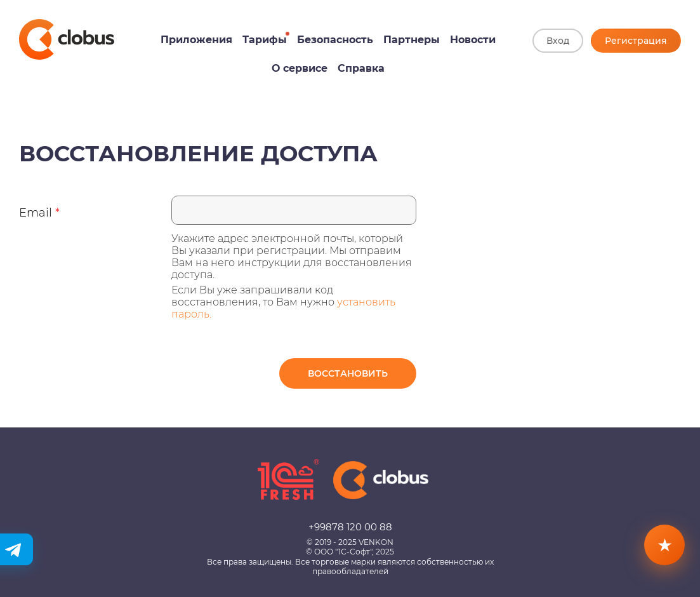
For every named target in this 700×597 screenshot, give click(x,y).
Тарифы (265, 40)
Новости (473, 40)
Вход (558, 41)
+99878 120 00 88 (350, 527)
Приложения (196, 40)
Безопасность (335, 40)
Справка (361, 68)
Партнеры (412, 40)
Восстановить (348, 373)
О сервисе (300, 68)
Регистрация (636, 41)
